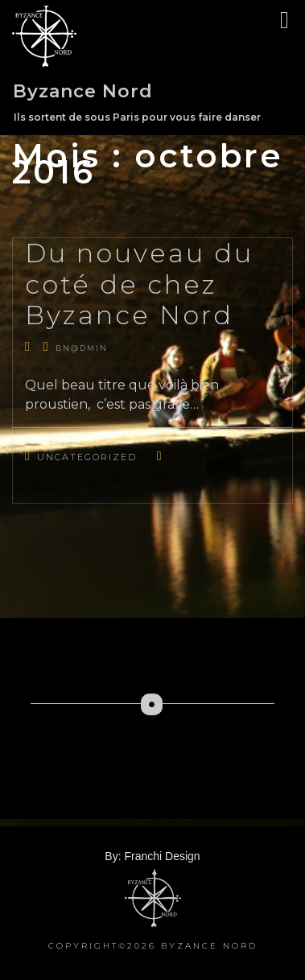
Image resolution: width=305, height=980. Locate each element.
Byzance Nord (83, 91)
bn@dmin (82, 348)
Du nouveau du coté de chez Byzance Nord (139, 284)
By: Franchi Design (152, 856)
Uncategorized (87, 457)
